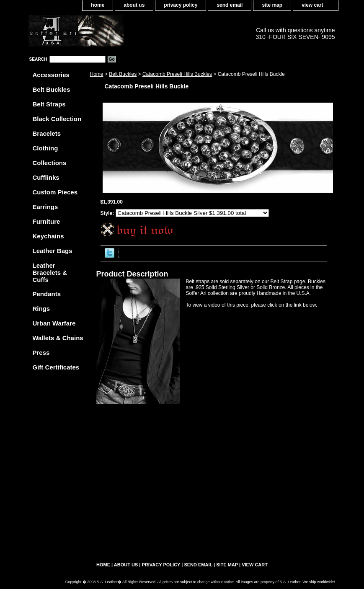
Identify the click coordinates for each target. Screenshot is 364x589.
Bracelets (47, 133)
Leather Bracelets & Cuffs (50, 273)
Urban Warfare (54, 323)
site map (272, 5)
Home (97, 74)
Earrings (45, 207)
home (98, 5)
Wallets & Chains (58, 338)
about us (134, 5)
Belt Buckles (123, 74)
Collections (50, 163)
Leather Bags (53, 251)
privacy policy (181, 5)
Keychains (48, 236)
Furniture (46, 221)
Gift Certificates (56, 367)
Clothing (45, 148)
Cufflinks (46, 177)
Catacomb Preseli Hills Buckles (177, 74)
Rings (41, 309)
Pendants (47, 294)
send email (230, 5)
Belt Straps (49, 104)
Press (41, 353)
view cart (312, 5)
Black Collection (57, 119)
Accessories (51, 75)
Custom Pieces (55, 192)
